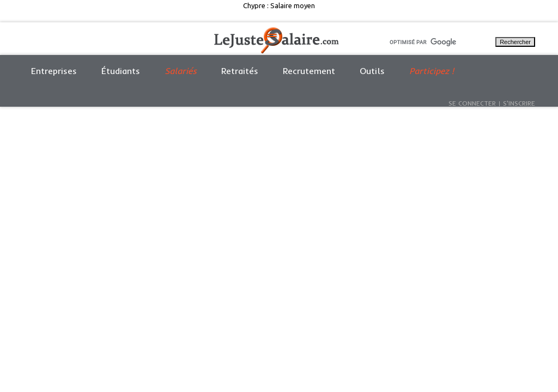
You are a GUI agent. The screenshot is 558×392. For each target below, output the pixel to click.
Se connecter (472, 103)
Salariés (181, 71)
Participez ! (432, 71)
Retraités (240, 71)
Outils (372, 71)
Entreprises (54, 71)
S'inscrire (519, 103)
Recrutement (309, 71)
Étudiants (121, 71)
